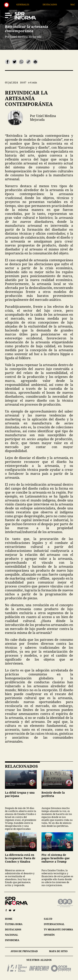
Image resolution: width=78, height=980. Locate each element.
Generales (31, 4)
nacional (12, 935)
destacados (13, 929)
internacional (54, 924)
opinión (49, 935)
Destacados (58, 4)
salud (48, 919)
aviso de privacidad (24, 951)
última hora (14, 924)
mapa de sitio (58, 951)
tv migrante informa (58, 929)
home (9, 919)
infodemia (12, 940)
